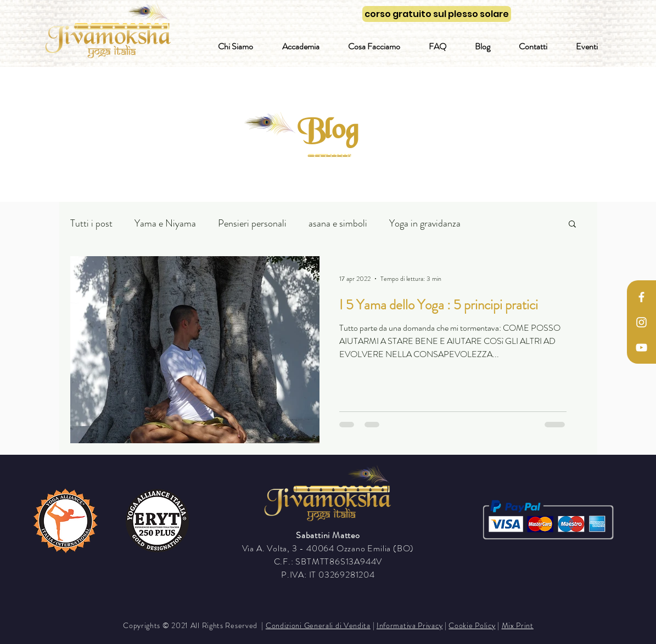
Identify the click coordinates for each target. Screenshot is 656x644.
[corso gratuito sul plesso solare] (437, 14)
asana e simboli (338, 223)
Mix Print (518, 625)
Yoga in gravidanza (425, 223)
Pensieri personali (252, 223)
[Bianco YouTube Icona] (641, 348)
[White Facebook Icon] (641, 297)
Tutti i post (91, 223)
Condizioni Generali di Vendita (318, 625)
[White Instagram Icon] (641, 322)
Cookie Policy (472, 625)
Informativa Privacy (410, 625)
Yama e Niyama (165, 223)
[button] (572, 225)
